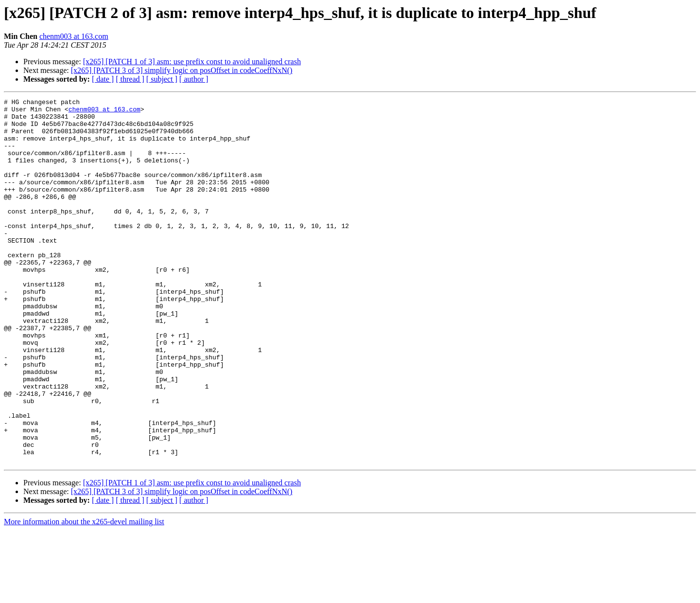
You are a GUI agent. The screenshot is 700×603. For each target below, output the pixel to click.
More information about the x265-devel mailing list (84, 594)
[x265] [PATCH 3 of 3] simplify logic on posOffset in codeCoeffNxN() (182, 70)
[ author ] (194, 79)
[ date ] (103, 79)
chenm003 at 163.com (74, 36)
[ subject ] (162, 79)
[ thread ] (130, 79)
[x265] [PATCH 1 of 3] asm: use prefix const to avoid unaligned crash (192, 62)
